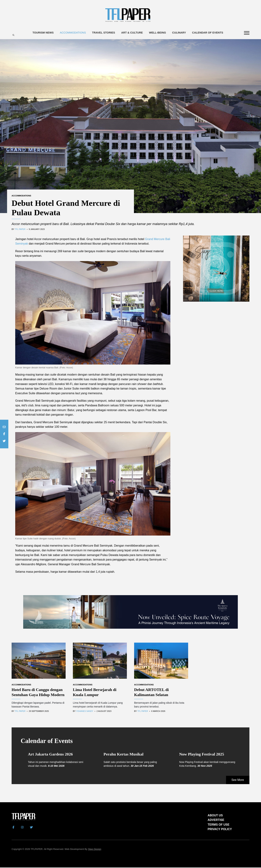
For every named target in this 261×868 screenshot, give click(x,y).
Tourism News (42, 33)
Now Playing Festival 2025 (202, 755)
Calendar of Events (209, 33)
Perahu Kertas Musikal (123, 755)
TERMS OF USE (219, 825)
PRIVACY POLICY (220, 830)
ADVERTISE (216, 821)
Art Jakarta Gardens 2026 (50, 755)
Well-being (158, 33)
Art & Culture (132, 33)
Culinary (180, 33)
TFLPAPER (37, 850)
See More (238, 781)
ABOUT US (215, 816)
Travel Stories (103, 33)
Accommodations (72, 33)
